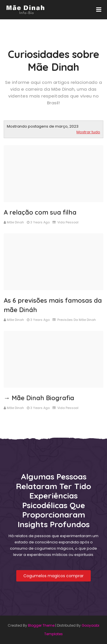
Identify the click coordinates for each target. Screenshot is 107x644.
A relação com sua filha (40, 212)
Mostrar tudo (88, 132)
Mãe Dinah (15, 222)
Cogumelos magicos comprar (53, 576)
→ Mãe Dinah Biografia (39, 398)
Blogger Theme (41, 625)
